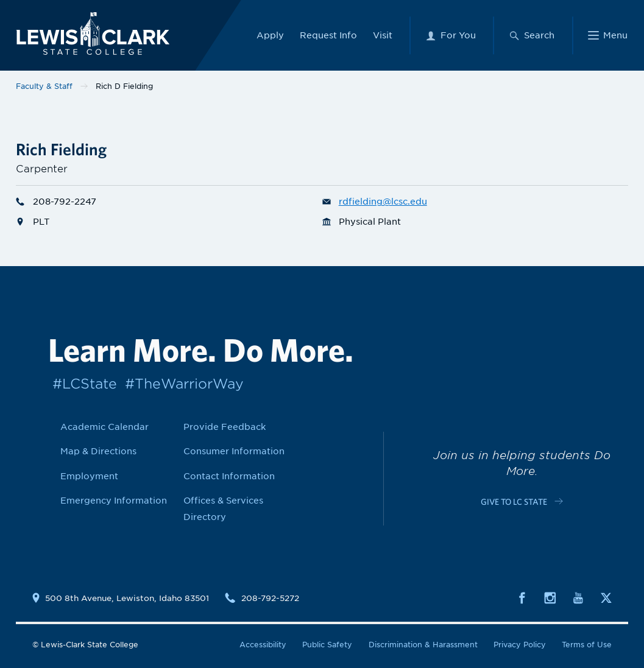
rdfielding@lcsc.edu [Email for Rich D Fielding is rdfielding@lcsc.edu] (375, 202)
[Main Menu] (608, 34)
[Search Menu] (532, 34)
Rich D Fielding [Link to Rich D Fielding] (124, 86)
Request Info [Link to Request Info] (328, 34)
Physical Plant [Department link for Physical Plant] (362, 222)
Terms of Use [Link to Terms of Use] (587, 645)
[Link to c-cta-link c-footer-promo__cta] (522, 501)
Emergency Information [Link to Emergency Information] (114, 501)
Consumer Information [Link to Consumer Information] (234, 451)
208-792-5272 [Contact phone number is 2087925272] (270, 598)
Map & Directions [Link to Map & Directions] (98, 451)
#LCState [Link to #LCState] (85, 384)
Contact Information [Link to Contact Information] (229, 476)
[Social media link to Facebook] (522, 597)
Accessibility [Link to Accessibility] (263, 645)
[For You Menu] (451, 34)
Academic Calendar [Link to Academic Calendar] (104, 427)
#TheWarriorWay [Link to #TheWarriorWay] (184, 384)
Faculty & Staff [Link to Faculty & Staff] (44, 86)
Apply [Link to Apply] (270, 34)
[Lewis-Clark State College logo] (88, 32)
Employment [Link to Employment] (89, 476)
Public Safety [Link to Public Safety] (327, 645)
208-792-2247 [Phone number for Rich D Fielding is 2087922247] (56, 202)
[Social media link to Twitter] (606, 597)
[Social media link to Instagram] (550, 597)
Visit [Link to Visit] (383, 34)
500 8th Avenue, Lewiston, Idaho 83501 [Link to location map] (127, 598)
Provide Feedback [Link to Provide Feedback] (225, 427)
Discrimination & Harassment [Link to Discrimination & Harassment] (423, 645)
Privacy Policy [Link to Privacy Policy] (520, 645)
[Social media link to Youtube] (578, 597)
